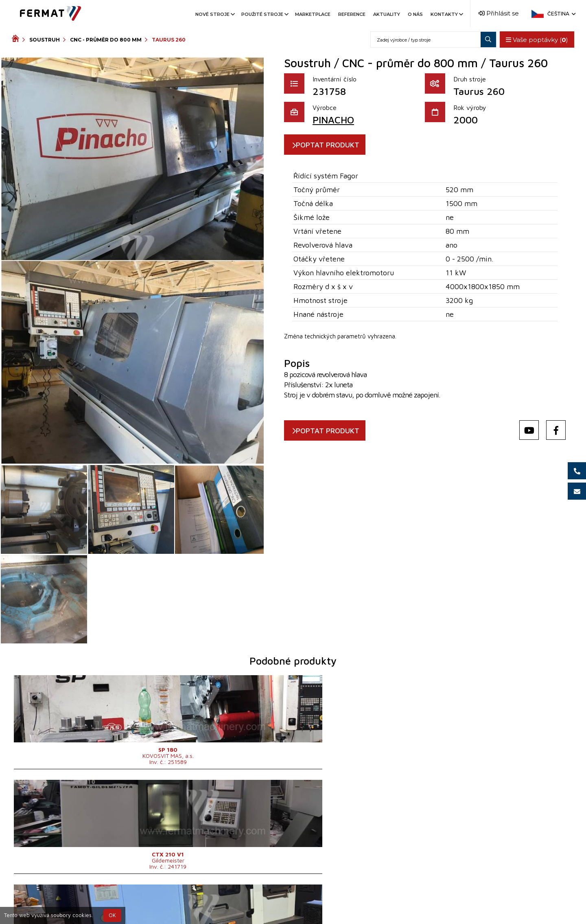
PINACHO (333, 120)
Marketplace (313, 14)
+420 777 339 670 (326, 901)
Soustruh (45, 40)
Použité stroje (264, 14)
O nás (415, 14)
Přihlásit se (499, 13)
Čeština (561, 14)
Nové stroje (214, 14)
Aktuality (387, 14)
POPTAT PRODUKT (337, 145)
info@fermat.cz (293, 911)
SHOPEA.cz (74, 901)
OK (112, 915)
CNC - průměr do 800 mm (106, 40)
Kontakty (446, 14)
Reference (352, 14)
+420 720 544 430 (259, 901)
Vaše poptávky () (535, 40)
